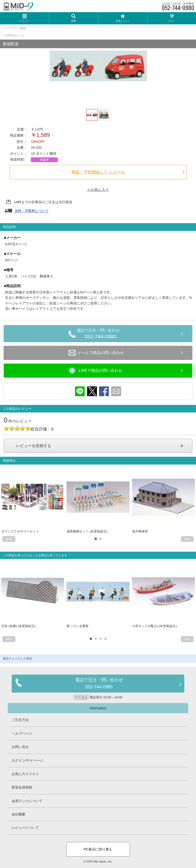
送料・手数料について (32, 211)
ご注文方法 (20, 720)
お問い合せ (20, 747)
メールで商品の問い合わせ (96, 353)
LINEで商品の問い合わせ (95, 371)
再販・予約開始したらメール (98, 172)
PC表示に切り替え (98, 849)
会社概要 (19, 814)
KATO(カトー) (15, 36)
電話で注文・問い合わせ (100, 334)
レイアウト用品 (16, 28)
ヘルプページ (22, 733)
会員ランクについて (27, 801)
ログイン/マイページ (28, 760)
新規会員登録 (22, 787)
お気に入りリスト (25, 774)
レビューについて (25, 828)
